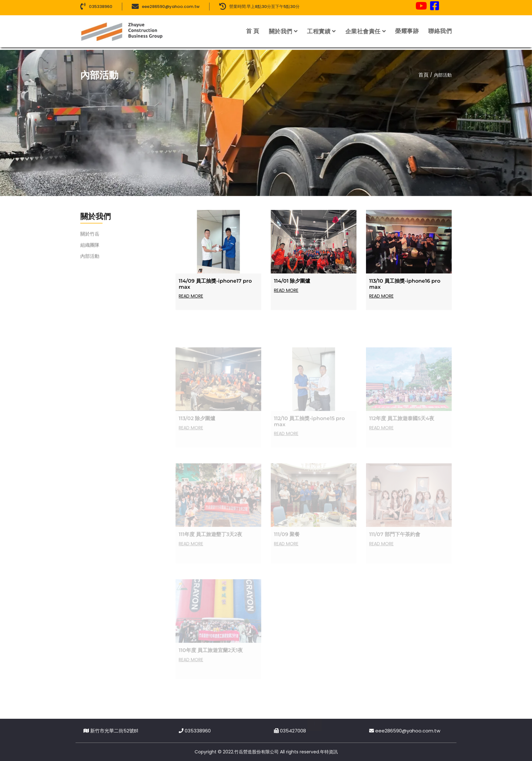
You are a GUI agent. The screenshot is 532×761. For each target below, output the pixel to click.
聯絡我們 (440, 27)
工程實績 (319, 27)
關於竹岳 (90, 240)
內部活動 (90, 262)
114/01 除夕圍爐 (292, 284)
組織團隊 (90, 251)
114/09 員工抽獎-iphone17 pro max (215, 287)
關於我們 (281, 27)
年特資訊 (329, 752)
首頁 (423, 75)
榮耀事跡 (407, 27)
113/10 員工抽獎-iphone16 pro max (405, 287)
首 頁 (253, 27)
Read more (191, 299)
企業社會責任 (363, 27)
